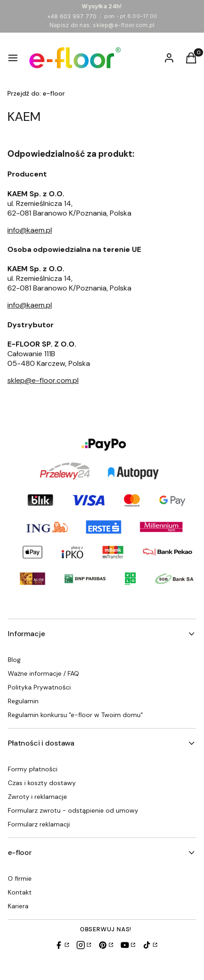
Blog (14, 660)
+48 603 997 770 (72, 16)
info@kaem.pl (30, 230)
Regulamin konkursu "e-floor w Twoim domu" (75, 715)
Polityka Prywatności (39, 687)
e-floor (36, 93)
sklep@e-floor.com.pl (124, 25)
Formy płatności (33, 769)
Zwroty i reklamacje (37, 797)
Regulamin (23, 701)
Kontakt (20, 892)
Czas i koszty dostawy (42, 783)
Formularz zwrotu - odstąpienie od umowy (73, 810)
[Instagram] (84, 945)
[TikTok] (150, 945)
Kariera (18, 906)
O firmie (20, 878)
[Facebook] (62, 945)
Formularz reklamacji (39, 824)
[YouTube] (128, 945)
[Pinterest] (106, 945)
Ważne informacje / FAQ (43, 673)
